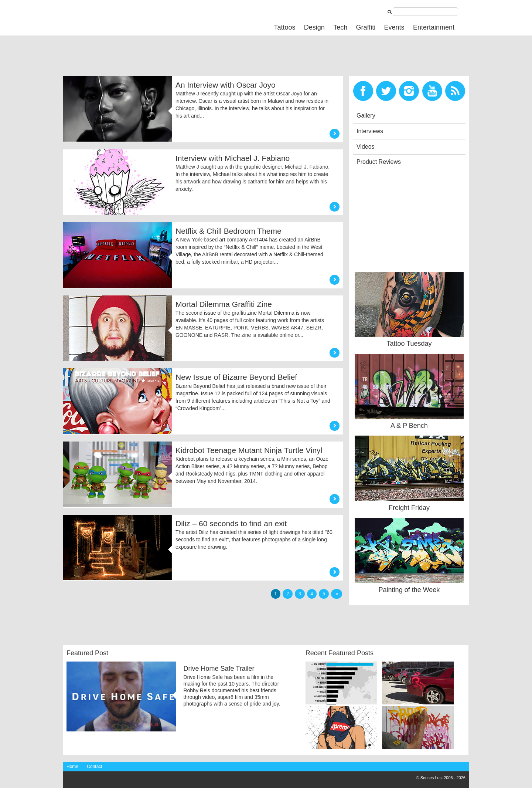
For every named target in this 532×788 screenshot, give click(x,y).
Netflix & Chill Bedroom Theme (229, 231)
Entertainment (434, 27)
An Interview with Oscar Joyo (226, 85)
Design (314, 27)
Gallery (366, 116)
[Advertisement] (197, 58)
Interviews (370, 131)
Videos (366, 147)
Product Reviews (379, 162)
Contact (94, 767)
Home (72, 767)
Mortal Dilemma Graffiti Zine (224, 304)
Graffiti (366, 27)
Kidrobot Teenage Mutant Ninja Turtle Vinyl (249, 450)
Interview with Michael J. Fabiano (233, 158)
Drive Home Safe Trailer (219, 669)
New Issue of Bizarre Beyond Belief (236, 377)
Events (394, 27)
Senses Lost (118, 17)
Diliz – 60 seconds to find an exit (231, 523)
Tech (340, 27)
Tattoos (284, 27)
